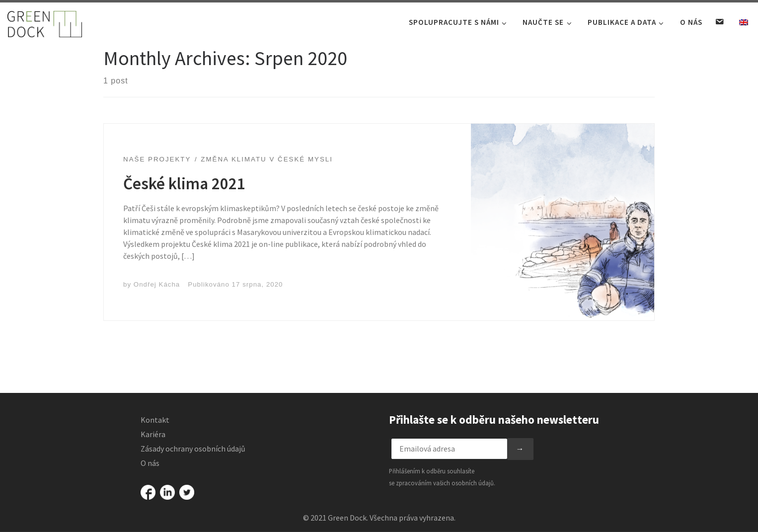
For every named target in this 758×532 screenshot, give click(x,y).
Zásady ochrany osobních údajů (193, 449)
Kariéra (153, 434)
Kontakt (155, 420)
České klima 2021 (184, 196)
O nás (150, 463)
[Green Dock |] (45, 22)
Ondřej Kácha (157, 297)
